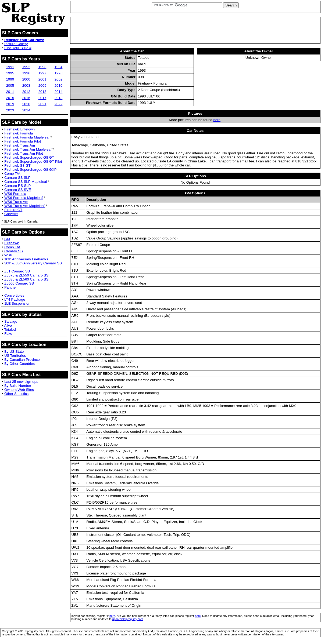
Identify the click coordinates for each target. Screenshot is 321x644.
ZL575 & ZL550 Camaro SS (26, 275)
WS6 (8, 255)
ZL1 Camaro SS (17, 271)
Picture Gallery (16, 44)
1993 (42, 67)
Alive (8, 325)
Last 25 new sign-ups (21, 382)
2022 (59, 104)
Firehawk (12, 243)
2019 (10, 104)
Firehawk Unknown (19, 129)
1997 (42, 73)
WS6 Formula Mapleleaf (24, 198)
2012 (26, 92)
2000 (26, 79)
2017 (42, 98)
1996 (26, 73)
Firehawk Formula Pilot (23, 141)
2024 (26, 110)
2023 (10, 110)
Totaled (10, 330)
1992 (26, 67)
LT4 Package (15, 299)
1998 (59, 73)
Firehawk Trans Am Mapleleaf (28, 149)
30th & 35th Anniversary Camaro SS (33, 263)
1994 (59, 67)
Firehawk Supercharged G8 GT (29, 157)
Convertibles (14, 295)
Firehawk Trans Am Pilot (24, 153)
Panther (11, 287)
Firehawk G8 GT (17, 165)
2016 (26, 98)
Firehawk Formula (19, 133)
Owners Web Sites (19, 390)
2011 (10, 92)
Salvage (11, 321)
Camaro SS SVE (18, 190)
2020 (26, 104)
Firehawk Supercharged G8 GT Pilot (33, 161)
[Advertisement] (195, 30)
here (217, 120)
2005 (10, 85)
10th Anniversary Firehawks (26, 259)
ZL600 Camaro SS (19, 283)
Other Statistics (16, 394)
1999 (10, 79)
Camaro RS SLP (18, 186)
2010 (59, 85)
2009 (42, 85)
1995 (10, 73)
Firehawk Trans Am (20, 145)
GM (7, 239)
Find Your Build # (18, 48)
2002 (59, 79)
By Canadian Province (22, 360)
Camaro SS (14, 251)
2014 (59, 92)
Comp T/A (12, 174)
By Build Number (18, 386)
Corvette (11, 214)
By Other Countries (19, 364)
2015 (10, 98)
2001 (42, 79)
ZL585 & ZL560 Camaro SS (26, 279)
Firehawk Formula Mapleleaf (27, 137)
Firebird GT (13, 210)
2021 (42, 104)
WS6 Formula (15, 194)
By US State (14, 352)
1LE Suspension (17, 303)
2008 (26, 85)
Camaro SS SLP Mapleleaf (26, 182)
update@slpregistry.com (128, 619)
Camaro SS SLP (17, 178)
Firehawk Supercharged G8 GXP (31, 170)
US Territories (15, 356)
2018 (59, 98)
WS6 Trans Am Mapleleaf (24, 206)
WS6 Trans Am (16, 202)
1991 (10, 67)
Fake (8, 334)
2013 (42, 92)
